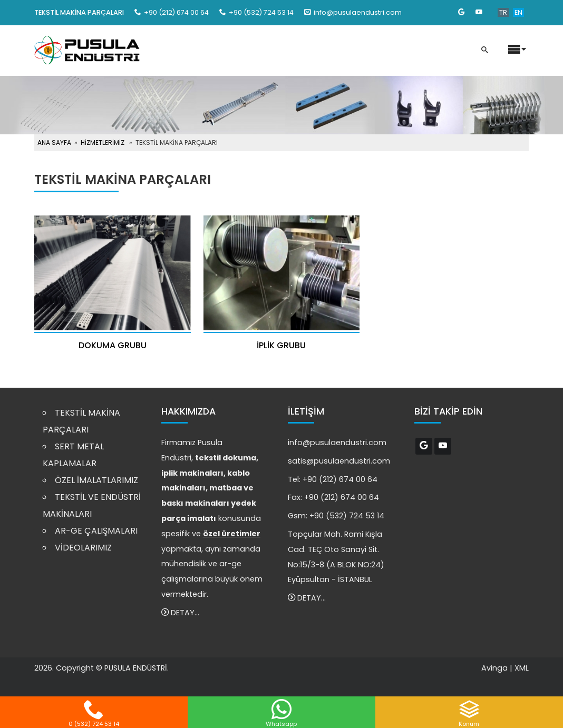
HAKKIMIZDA (188, 411)
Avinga (494, 668)
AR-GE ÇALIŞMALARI (96, 531)
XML (522, 668)
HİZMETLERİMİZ (103, 142)
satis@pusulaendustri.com (339, 461)
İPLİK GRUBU (281, 345)
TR (503, 12)
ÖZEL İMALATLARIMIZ (96, 480)
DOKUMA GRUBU (113, 345)
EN (518, 12)
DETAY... (180, 613)
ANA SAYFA (54, 142)
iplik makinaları (192, 473)
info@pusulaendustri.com (358, 12)
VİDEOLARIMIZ (83, 548)
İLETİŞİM (306, 411)
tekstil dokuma (226, 458)
